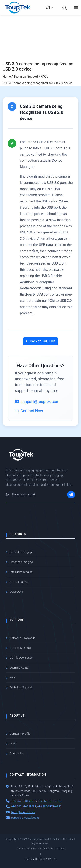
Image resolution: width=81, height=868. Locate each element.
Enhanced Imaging (21, 562)
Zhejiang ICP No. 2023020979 (41, 859)
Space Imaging (19, 582)
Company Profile (20, 734)
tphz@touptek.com (23, 812)
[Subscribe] (71, 495)
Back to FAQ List (40, 341)
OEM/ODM (16, 592)
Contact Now (29, 411)
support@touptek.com (25, 818)
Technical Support (21, 687)
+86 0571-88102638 (24, 801)
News (13, 743)
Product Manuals (20, 648)
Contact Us (17, 753)
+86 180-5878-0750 (49, 806)
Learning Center (19, 668)
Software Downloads (22, 638)
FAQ (12, 678)
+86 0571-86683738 (24, 806)
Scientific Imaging (21, 552)
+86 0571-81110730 (50, 801)
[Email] (8, 495)
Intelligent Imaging (21, 572)
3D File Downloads (21, 658)
